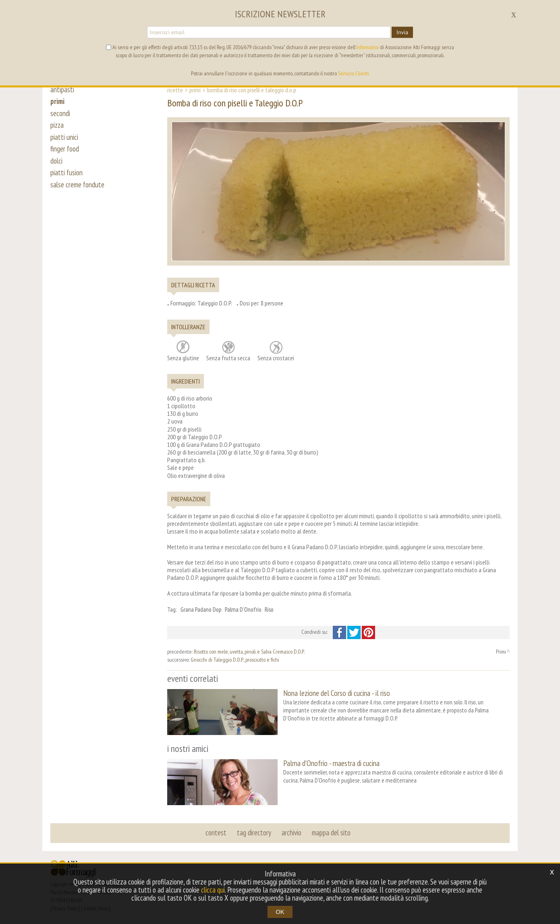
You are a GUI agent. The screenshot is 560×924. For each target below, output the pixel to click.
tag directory (254, 832)
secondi (60, 114)
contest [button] (216, 832)
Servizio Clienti (354, 73)
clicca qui (213, 890)
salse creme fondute (78, 186)
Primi (195, 90)
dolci (57, 162)
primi (58, 102)
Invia (402, 32)
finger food (65, 150)
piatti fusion (67, 174)
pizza (57, 126)
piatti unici (64, 138)
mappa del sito (331, 832)
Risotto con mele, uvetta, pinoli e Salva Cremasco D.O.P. (249, 652)
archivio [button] (291, 832)
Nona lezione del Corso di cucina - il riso (337, 693)
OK (280, 912)
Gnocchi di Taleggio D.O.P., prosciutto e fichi (235, 660)
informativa (367, 47)
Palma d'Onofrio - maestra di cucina (331, 763)
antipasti (62, 89)
